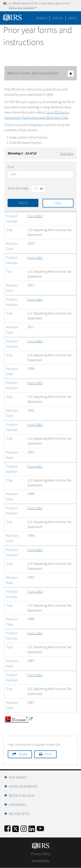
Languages (17, 805)
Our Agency (18, 777)
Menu (72, 18)
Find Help (67, 154)
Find (11, 167)
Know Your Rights (23, 787)
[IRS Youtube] (40, 829)
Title (9, 230)
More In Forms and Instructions (40, 74)
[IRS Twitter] (16, 830)
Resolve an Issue (22, 796)
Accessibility (40, 861)
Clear (58, 203)
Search (42, 18)
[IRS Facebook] (7, 829)
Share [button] (23, 754)
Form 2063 (35, 216)
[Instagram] (24, 829)
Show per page (18, 188)
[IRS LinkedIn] (32, 830)
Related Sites (19, 814)
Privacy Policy (41, 854)
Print (48, 754)
